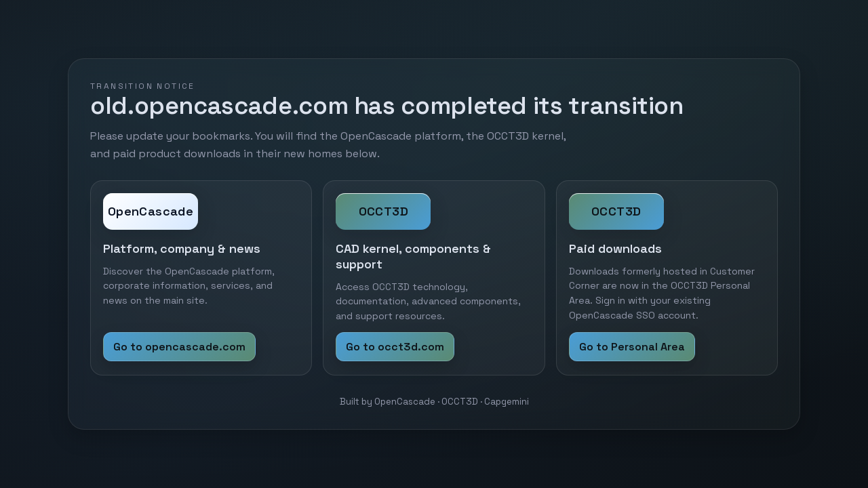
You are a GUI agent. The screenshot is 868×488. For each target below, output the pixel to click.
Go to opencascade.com (179, 347)
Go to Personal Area (632, 347)
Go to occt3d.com (395, 347)
